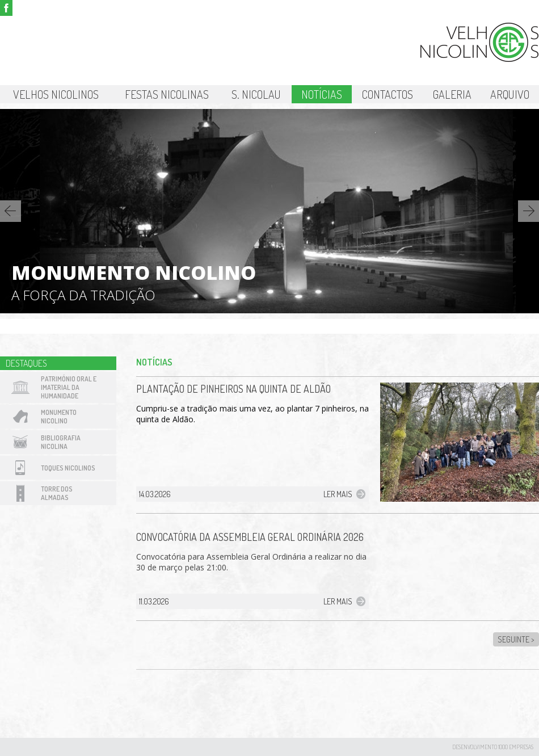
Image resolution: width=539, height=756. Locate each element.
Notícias (322, 94)
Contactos (388, 94)
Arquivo (510, 94)
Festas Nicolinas (167, 94)
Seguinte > (516, 639)
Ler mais (338, 494)
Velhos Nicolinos (56, 94)
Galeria (452, 94)
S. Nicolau (256, 94)
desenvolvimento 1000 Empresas (493, 747)
